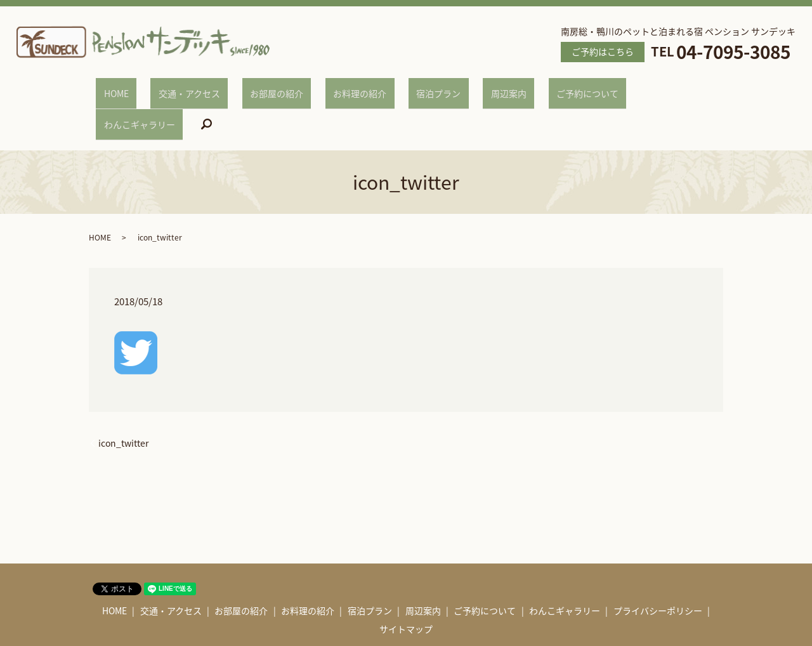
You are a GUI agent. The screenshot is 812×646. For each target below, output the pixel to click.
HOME (149, 87)
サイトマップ (406, 586)
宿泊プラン (409, 87)
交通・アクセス (206, 87)
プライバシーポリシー (658, 568)
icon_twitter (123, 401)
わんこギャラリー (606, 87)
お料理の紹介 (346, 87)
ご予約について (526, 87)
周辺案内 (462, 87)
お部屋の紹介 (278, 87)
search (666, 88)
